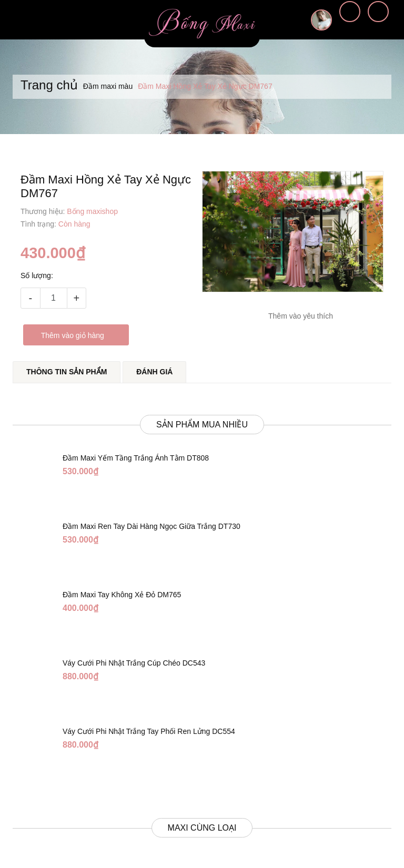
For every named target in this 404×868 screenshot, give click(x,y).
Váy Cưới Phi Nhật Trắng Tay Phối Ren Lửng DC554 (149, 720)
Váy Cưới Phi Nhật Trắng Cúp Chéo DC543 (134, 651)
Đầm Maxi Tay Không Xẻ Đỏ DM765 (122, 583)
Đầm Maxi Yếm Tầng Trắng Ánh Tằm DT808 (136, 446)
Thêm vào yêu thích (301, 316)
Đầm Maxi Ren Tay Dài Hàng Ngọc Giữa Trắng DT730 (151, 515)
